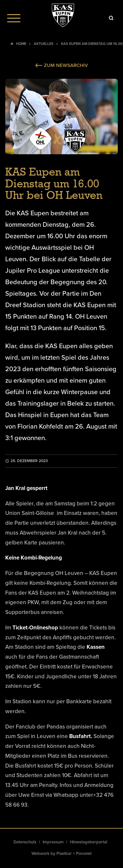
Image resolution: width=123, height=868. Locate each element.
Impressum (53, 842)
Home (21, 44)
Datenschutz (25, 842)
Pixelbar (64, 854)
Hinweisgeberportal (89, 842)
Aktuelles (44, 44)
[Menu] (14, 18)
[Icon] (111, 18)
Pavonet (84, 854)
